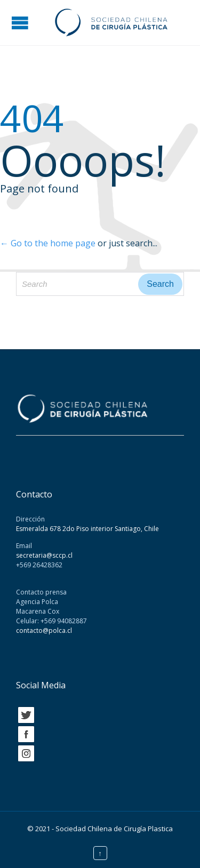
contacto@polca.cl (44, 630)
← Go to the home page (48, 243)
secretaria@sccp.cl (44, 555)
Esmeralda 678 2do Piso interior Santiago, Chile (87, 529)
